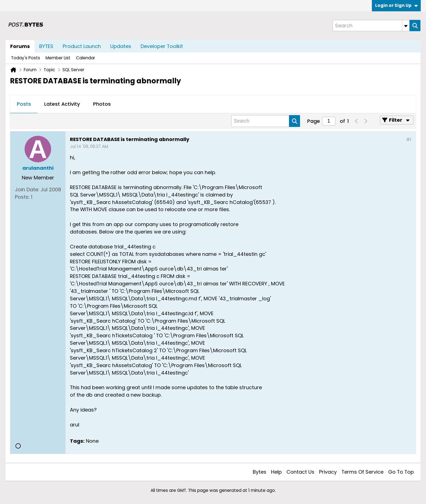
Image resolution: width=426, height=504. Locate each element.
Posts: (22, 197)
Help (276, 472)
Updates (121, 46)
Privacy (328, 472)
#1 (409, 140)
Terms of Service (362, 472)
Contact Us (300, 472)
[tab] (24, 104)
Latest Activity (62, 104)
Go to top (401, 472)
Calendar (86, 58)
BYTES (46, 46)
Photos (102, 104)
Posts (24, 104)
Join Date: (27, 189)
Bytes (260, 472)
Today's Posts (26, 58)
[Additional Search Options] (406, 26)
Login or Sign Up (396, 5)
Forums (20, 46)
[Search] (371, 26)
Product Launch (82, 46)
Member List (58, 58)
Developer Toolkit (162, 46)
